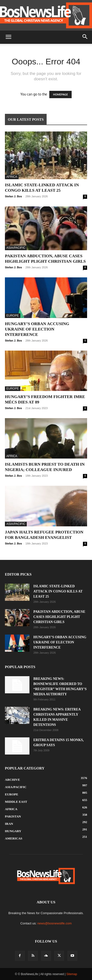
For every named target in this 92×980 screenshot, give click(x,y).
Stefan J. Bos (13, 196)
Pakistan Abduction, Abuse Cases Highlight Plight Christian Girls (59, 617)
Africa (12, 177)
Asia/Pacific (16, 248)
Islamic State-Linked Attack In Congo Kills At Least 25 (58, 591)
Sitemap (72, 974)
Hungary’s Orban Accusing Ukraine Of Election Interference (37, 329)
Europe (13, 316)
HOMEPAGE (60, 94)
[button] (8, 37)
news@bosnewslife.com (54, 923)
